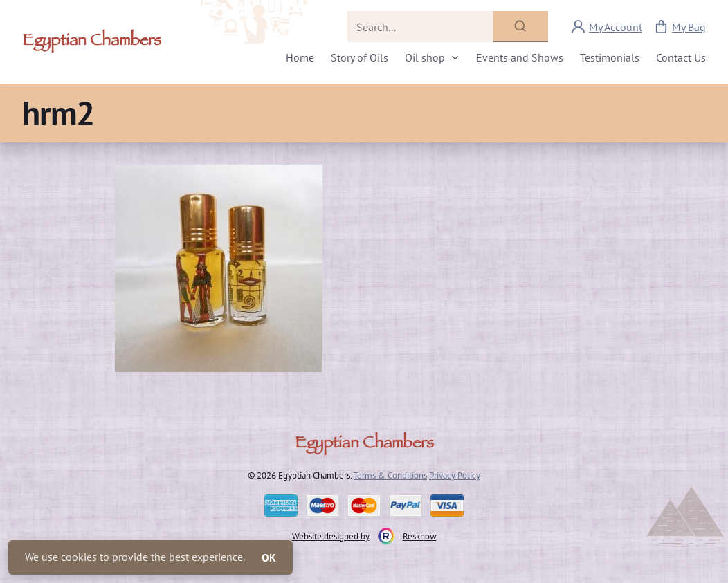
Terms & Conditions (390, 475)
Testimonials (610, 57)
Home (300, 57)
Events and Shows (520, 57)
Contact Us (681, 57)
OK (269, 557)
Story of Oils (360, 57)
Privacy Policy (455, 475)
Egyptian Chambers (92, 42)
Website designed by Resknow (364, 536)
